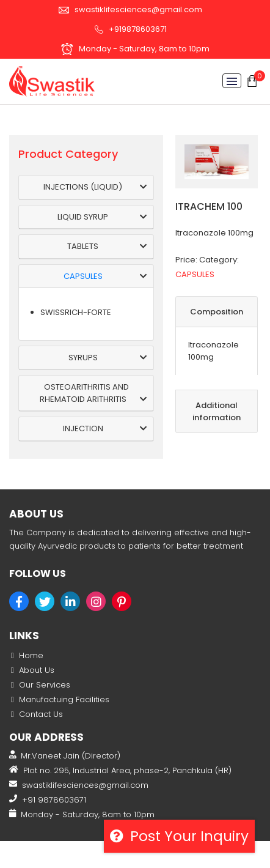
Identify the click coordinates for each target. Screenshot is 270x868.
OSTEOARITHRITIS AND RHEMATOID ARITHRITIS (84, 393)
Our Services (45, 685)
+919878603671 (130, 29)
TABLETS (83, 246)
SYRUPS (83, 358)
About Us (37, 670)
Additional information (217, 411)
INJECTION (83, 428)
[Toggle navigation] (232, 81)
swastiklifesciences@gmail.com (130, 9)
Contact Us (41, 714)
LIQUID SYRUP (83, 217)
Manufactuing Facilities (64, 699)
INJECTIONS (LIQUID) (83, 187)
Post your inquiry (179, 836)
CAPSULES (83, 276)
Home (31, 655)
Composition (217, 312)
